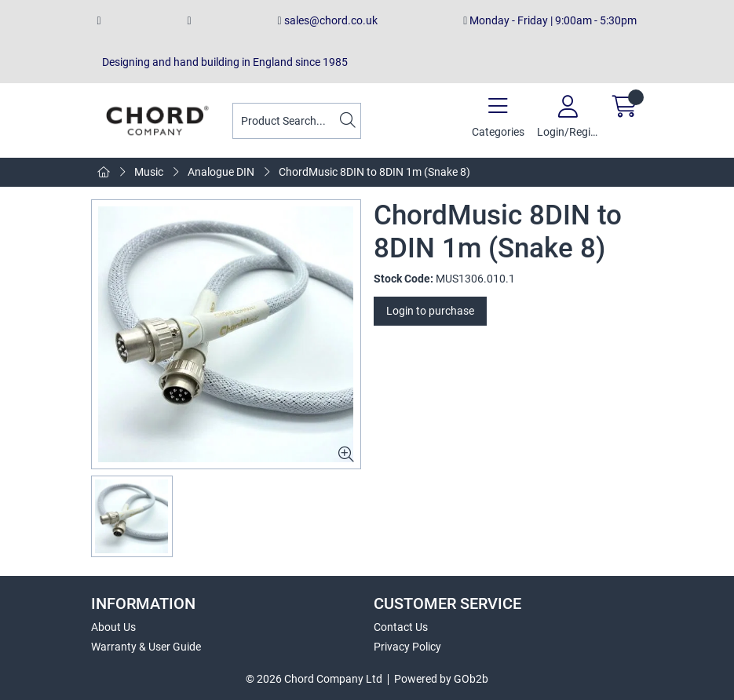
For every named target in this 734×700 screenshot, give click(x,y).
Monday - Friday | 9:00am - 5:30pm (550, 20)
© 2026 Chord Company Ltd (314, 679)
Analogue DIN (221, 172)
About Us (113, 627)
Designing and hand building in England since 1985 (223, 62)
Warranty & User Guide (146, 647)
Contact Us (401, 627)
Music (149, 172)
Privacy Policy (407, 647)
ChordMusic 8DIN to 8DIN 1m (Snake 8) (374, 172)
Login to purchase (430, 311)
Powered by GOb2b (441, 679)
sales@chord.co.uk (327, 20)
